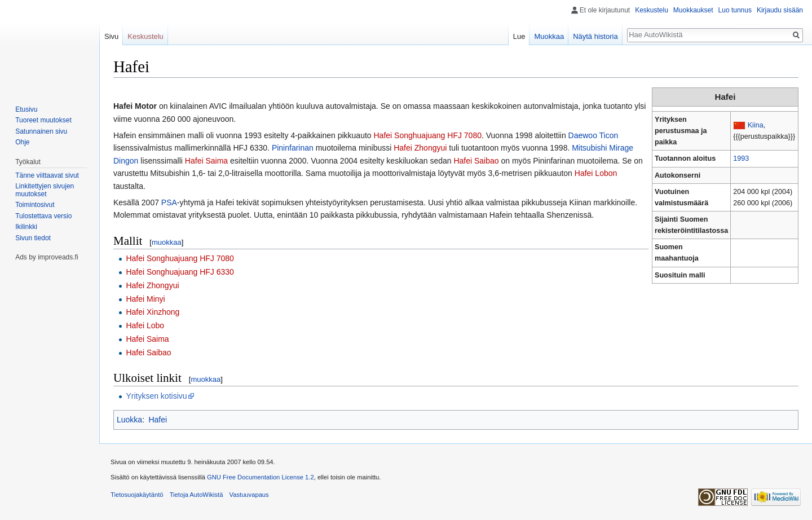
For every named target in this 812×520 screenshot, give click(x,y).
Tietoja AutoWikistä (197, 495)
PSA (169, 202)
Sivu (111, 36)
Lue (519, 36)
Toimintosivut (35, 205)
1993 (741, 158)
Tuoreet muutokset (43, 120)
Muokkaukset (693, 10)
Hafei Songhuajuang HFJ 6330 (180, 272)
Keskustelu (652, 10)
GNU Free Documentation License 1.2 (261, 477)
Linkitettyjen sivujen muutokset (45, 190)
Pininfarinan (293, 148)
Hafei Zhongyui (420, 148)
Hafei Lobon (596, 173)
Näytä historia (595, 36)
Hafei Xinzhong (153, 312)
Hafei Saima (206, 161)
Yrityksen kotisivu (156, 396)
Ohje (22, 142)
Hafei (158, 420)
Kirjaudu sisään (780, 10)
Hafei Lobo (145, 325)
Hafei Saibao (476, 161)
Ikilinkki (26, 227)
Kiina (756, 125)
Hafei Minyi (145, 299)
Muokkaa (549, 36)
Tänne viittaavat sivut (47, 175)
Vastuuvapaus (249, 495)
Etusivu (26, 109)
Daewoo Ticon (593, 135)
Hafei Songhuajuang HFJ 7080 (428, 135)
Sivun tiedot (33, 238)
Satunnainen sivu (41, 131)
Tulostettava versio (43, 216)
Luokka (129, 420)
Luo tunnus (735, 10)
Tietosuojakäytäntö (137, 495)
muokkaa (167, 242)
